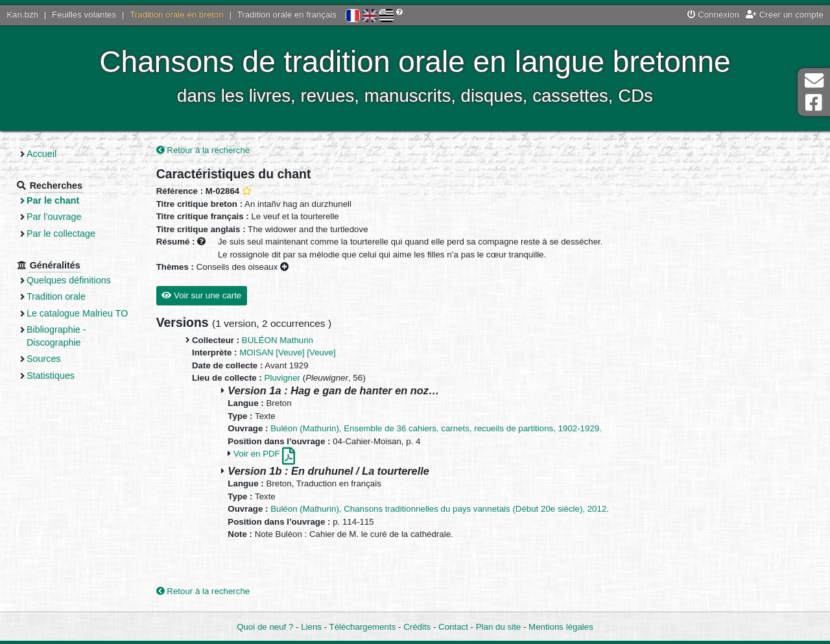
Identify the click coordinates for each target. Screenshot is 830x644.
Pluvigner (282, 378)
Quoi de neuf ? (265, 627)
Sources (44, 359)
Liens (311, 627)
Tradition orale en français (287, 15)
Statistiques (51, 376)
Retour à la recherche (203, 150)
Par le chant (53, 200)
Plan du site (498, 627)
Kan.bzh (22, 15)
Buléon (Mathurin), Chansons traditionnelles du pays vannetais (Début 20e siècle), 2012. (440, 509)
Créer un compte (785, 15)
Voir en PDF (264, 454)
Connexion (713, 15)
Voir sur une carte (201, 295)
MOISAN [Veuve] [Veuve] (288, 352)
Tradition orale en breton (176, 15)
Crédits (417, 627)
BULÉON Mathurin (278, 340)
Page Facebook (814, 103)
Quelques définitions (69, 280)
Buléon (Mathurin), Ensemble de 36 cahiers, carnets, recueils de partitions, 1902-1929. (436, 428)
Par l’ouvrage (54, 217)
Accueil (41, 154)
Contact (453, 627)
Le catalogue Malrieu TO (77, 313)
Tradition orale (56, 296)
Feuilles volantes (84, 15)
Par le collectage (61, 233)
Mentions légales (561, 627)
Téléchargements (363, 627)
